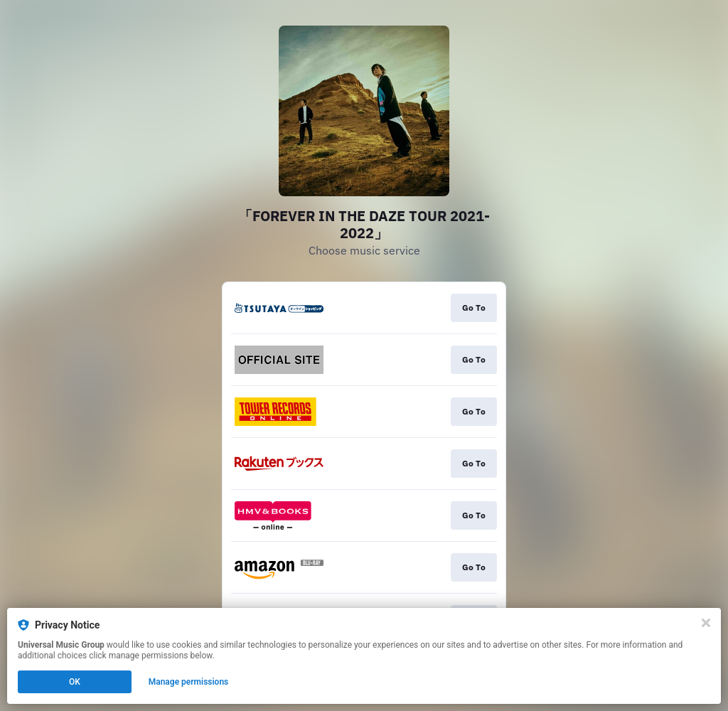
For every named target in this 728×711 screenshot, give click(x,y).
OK (75, 682)
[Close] (706, 623)
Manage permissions (189, 682)
